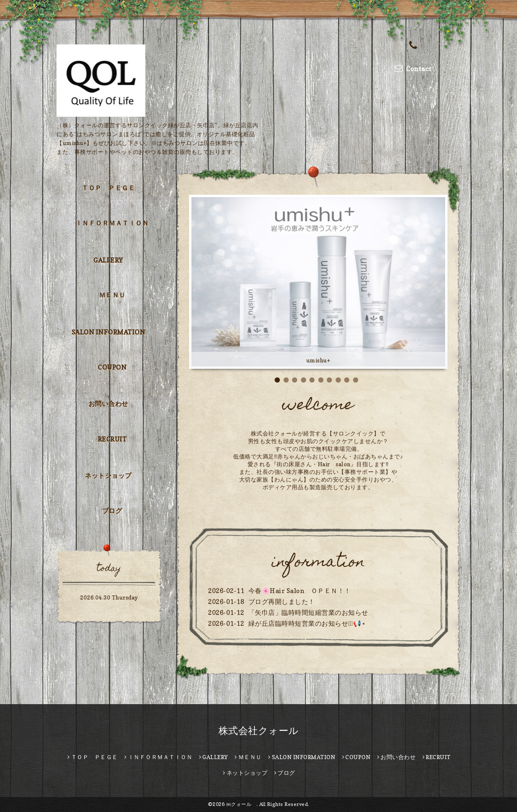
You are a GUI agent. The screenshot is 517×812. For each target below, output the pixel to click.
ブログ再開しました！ (282, 602)
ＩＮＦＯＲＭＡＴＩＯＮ (112, 223)
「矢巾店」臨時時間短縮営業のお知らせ (308, 612)
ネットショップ (108, 475)
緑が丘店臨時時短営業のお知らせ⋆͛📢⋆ (307, 623)
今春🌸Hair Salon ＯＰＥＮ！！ (300, 591)
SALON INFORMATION (108, 332)
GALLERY (108, 260)
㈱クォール (241, 804)
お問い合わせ (108, 404)
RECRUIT (112, 439)
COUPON (112, 367)
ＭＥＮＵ (112, 295)
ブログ (112, 511)
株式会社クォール (259, 731)
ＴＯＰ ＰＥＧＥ (108, 188)
